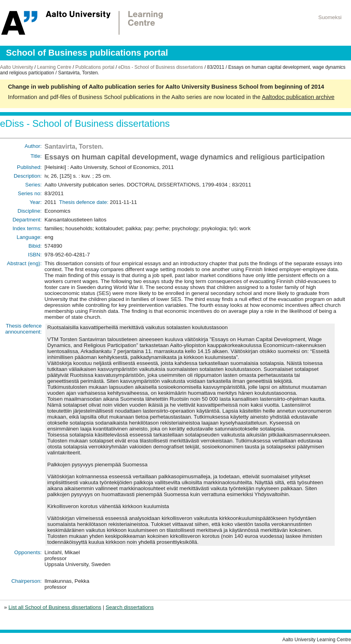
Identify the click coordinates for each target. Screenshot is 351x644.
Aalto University (17, 67)
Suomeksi (330, 17)
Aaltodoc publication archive (298, 97)
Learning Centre (54, 67)
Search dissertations (130, 607)
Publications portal (95, 67)
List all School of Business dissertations (55, 607)
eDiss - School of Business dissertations (161, 67)
